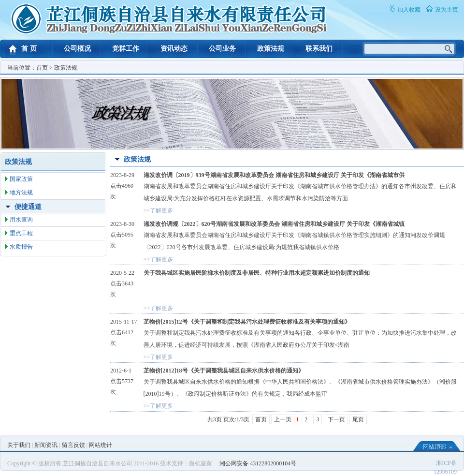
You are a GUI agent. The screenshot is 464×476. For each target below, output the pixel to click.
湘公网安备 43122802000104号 (258, 463)
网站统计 (101, 445)
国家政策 (21, 179)
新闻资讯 (46, 445)
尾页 (358, 419)
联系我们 (319, 49)
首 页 (29, 49)
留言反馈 (73, 445)
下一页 (336, 419)
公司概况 (77, 49)
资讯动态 (174, 49)
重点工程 (21, 233)
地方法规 (21, 193)
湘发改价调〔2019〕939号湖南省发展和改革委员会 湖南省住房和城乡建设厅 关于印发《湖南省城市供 (274, 175)
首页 (42, 68)
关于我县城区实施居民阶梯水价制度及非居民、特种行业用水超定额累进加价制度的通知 (257, 273)
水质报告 (21, 247)
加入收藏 (409, 10)
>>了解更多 (159, 210)
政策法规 (271, 49)
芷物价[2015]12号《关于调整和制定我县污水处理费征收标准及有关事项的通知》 (247, 322)
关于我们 (19, 445)
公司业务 (222, 49)
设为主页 (447, 10)
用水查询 (21, 220)
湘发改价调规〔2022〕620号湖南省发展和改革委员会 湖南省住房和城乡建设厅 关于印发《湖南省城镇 (274, 224)
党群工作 (126, 49)
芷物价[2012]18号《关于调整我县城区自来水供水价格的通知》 (224, 371)
